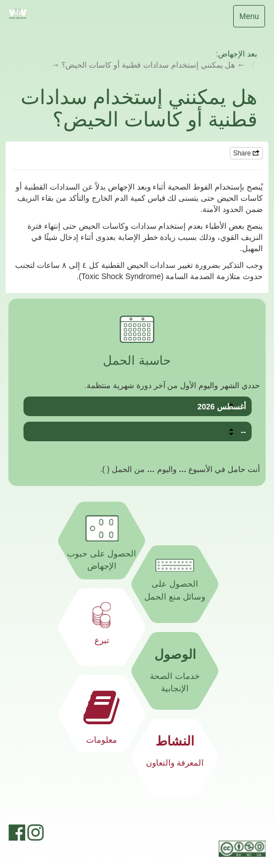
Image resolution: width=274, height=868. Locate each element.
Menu (250, 19)
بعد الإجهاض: (237, 54)
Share (246, 153)
